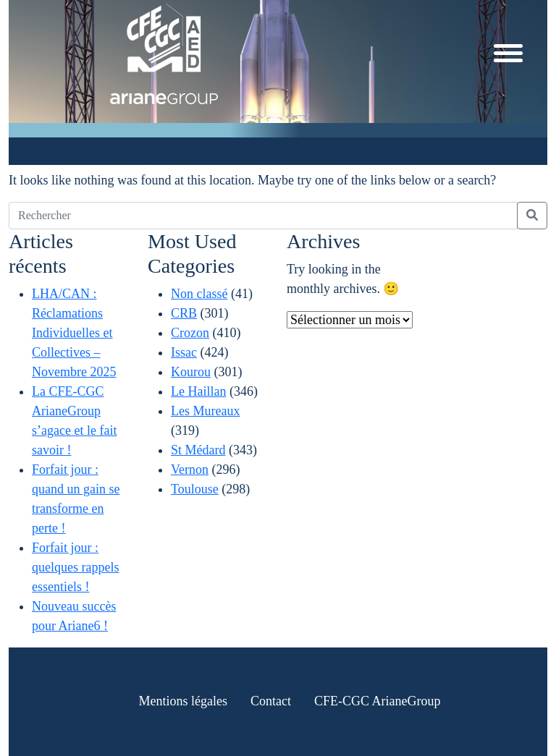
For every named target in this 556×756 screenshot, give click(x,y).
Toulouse (195, 489)
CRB (184, 313)
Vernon (190, 470)
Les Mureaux (205, 411)
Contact (271, 701)
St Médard (198, 450)
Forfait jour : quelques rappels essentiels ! (75, 567)
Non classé (199, 294)
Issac (184, 352)
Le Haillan (198, 391)
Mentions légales (183, 701)
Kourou (191, 372)
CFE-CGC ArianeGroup (378, 701)
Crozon (190, 333)
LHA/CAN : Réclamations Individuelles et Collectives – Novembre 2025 (74, 333)
